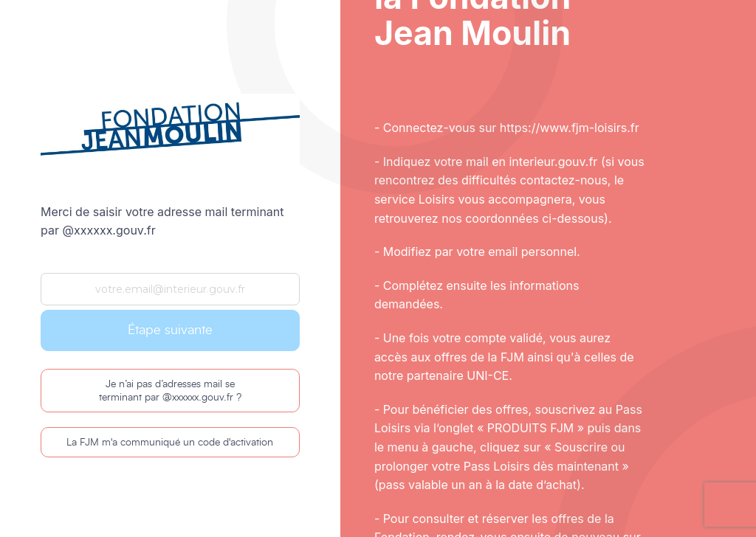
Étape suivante (170, 330)
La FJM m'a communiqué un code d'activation (170, 443)
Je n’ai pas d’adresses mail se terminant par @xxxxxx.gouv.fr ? (170, 391)
